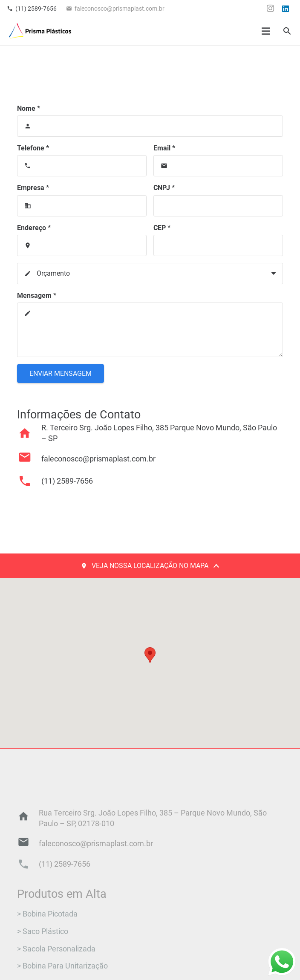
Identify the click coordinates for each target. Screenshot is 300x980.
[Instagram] (270, 9)
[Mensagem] (150, 330)
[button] (287, 31)
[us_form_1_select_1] (150, 274)
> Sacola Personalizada (56, 949)
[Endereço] (82, 245)
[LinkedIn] (286, 9)
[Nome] (150, 126)
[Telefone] (82, 166)
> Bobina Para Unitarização (62, 966)
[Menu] (266, 31)
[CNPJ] (218, 206)
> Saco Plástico (43, 931)
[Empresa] (82, 206)
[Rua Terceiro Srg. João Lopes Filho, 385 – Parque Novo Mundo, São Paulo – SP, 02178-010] (28, 818)
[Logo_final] (40, 31)
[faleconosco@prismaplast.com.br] (29, 459)
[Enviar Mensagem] (61, 373)
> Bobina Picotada (47, 914)
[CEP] (218, 245)
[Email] (218, 166)
